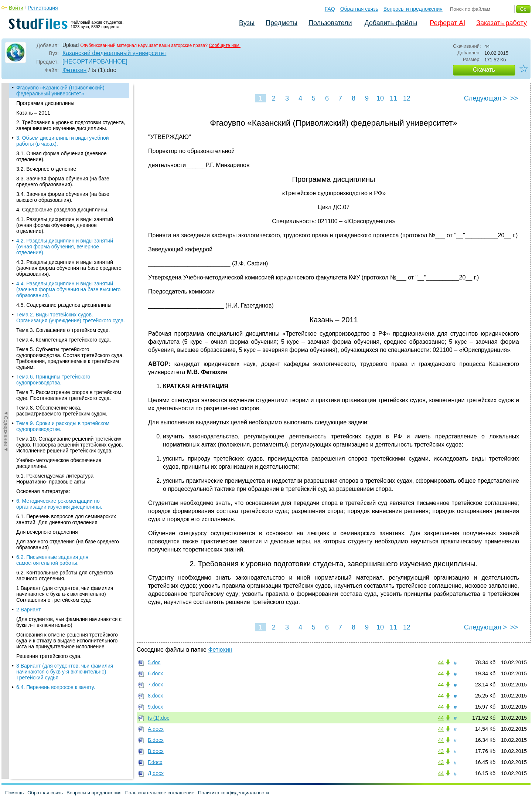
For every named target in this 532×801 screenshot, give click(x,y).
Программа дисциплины (45, 103)
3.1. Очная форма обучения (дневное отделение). (62, 156)
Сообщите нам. (225, 45)
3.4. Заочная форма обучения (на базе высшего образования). (63, 197)
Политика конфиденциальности (233, 793)
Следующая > (485, 98)
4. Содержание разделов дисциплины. (62, 210)
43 (441, 751)
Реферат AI (447, 23)
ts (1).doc (158, 718)
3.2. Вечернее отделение (46, 169)
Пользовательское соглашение (160, 793)
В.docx (156, 751)
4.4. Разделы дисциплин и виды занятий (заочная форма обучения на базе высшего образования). (68, 289)
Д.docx (156, 773)
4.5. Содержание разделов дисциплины (64, 305)
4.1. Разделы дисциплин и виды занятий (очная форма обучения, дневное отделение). (65, 225)
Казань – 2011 (33, 113)
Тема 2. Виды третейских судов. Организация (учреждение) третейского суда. (71, 318)
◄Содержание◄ (6, 212)
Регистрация (43, 8)
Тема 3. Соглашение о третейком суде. (63, 330)
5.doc (154, 662)
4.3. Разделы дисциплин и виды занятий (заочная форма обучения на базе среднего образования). (69, 268)
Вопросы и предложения (413, 9)
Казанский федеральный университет (114, 53)
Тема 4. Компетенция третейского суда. (64, 340)
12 (407, 98)
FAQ (330, 9)
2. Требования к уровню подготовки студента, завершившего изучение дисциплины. (71, 125)
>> (514, 98)
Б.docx (156, 740)
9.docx (155, 707)
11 (393, 98)
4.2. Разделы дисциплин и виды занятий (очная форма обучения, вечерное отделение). (65, 247)
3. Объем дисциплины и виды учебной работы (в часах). (63, 141)
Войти (16, 8)
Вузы (247, 23)
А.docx (156, 729)
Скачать (484, 70)
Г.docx (155, 762)
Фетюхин (74, 70)
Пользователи (330, 23)
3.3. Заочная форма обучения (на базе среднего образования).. (63, 181)
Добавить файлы (391, 23)
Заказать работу (502, 23)
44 (441, 662)
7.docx (155, 685)
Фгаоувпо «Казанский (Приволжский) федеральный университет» (60, 91)
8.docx (155, 696)
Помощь (14, 793)
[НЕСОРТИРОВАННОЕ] (95, 62)
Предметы (282, 23)
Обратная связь (359, 9)
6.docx (155, 673)
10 (380, 98)
